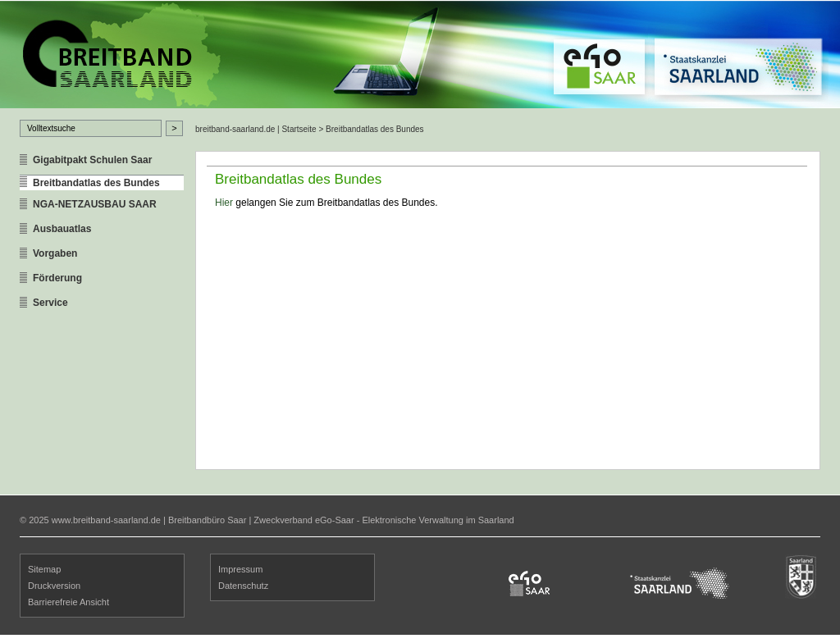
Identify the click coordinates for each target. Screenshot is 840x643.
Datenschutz (243, 586)
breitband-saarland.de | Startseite (256, 129)
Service (50, 303)
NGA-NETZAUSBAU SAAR (95, 204)
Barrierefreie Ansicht (68, 602)
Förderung (57, 278)
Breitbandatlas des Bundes (96, 183)
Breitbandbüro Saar (207, 520)
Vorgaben (55, 253)
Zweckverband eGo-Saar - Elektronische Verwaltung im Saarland (383, 520)
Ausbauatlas (62, 229)
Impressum (240, 569)
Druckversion (54, 586)
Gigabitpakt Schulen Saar (92, 160)
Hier (224, 203)
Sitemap (44, 569)
